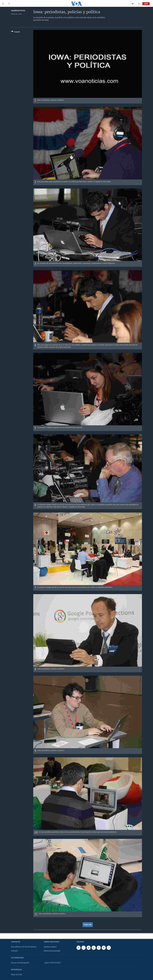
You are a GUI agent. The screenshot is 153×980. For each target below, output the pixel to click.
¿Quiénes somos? (50, 947)
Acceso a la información (20, 963)
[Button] (16, 32)
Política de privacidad (52, 951)
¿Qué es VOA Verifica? (52, 963)
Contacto (15, 951)
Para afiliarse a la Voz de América (24, 947)
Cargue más (88, 925)
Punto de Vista (17, 975)
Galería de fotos (18, 11)
